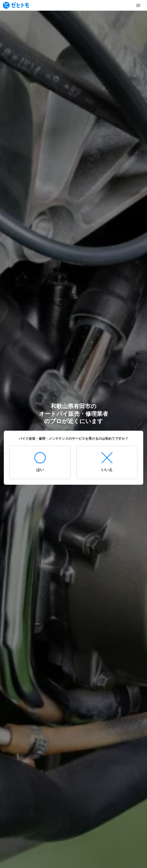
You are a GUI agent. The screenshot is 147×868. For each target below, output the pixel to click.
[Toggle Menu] (138, 5)
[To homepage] (16, 5)
